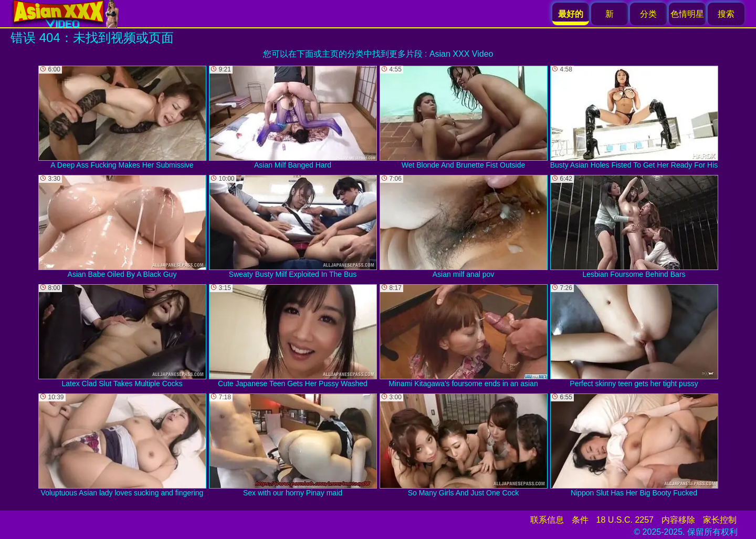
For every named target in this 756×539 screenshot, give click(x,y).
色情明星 (687, 14)
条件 (580, 520)
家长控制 (720, 520)
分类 (648, 14)
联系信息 (547, 520)
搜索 (726, 14)
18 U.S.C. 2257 (625, 520)
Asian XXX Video (461, 54)
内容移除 (678, 520)
